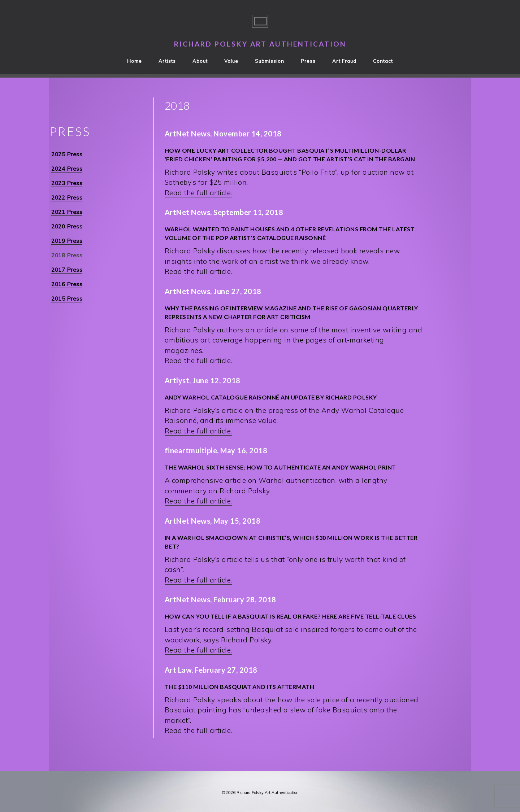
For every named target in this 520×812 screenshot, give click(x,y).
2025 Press (67, 154)
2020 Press (67, 226)
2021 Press (67, 212)
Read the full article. (198, 193)
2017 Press (67, 270)
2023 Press (67, 183)
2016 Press (67, 284)
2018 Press (67, 255)
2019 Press (67, 241)
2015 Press (67, 299)
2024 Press (67, 169)
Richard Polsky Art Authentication (260, 44)
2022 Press (67, 198)
